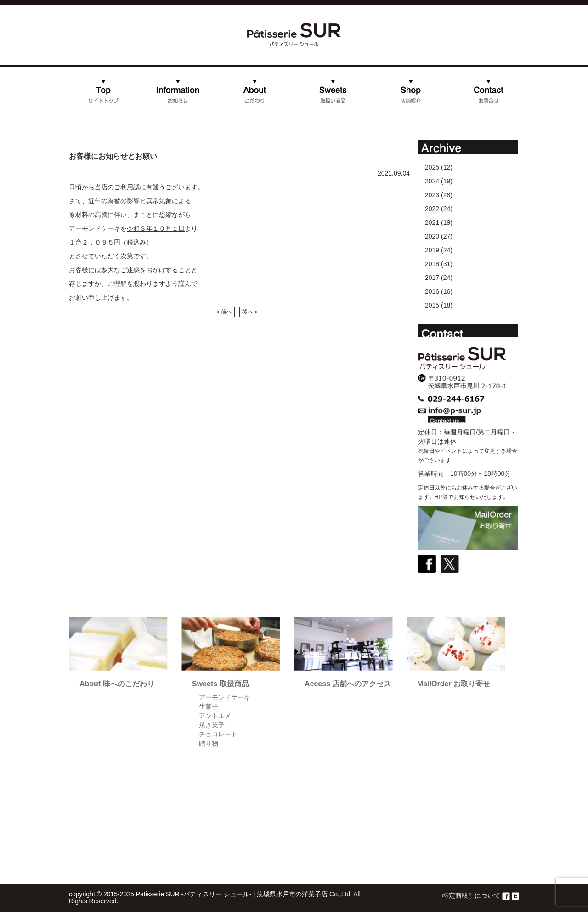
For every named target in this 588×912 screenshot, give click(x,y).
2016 (432, 291)
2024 (432, 181)
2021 (432, 222)
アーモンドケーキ (225, 697)
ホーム (79, 116)
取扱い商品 (333, 100)
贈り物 (209, 743)
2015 (432, 305)
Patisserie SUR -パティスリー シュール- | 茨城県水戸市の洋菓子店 (232, 894)
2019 (432, 250)
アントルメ (215, 716)
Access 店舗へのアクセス (348, 684)
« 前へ (224, 312)
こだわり (229, 116)
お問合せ (462, 116)
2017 (432, 278)
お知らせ (152, 116)
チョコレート (218, 734)
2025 (432, 167)
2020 (432, 236)
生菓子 (209, 707)
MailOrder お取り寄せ (454, 684)
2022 (432, 209)
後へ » (250, 312)
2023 (432, 195)
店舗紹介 (384, 116)
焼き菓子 (212, 725)
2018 (432, 264)
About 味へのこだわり (117, 684)
